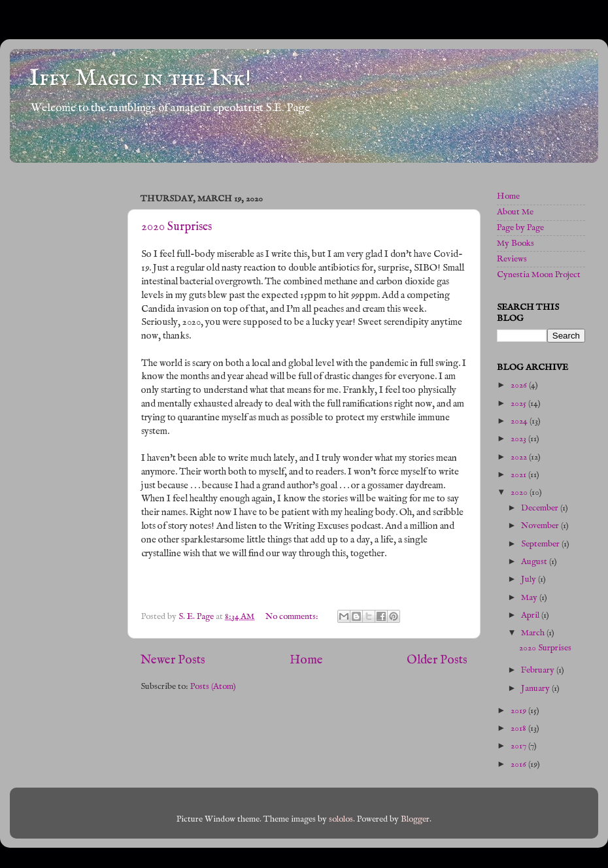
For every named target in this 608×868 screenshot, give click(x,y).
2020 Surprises (177, 227)
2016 (519, 764)
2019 (519, 711)
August (535, 562)
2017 (519, 746)
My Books (515, 243)
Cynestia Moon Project (539, 275)
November (541, 526)
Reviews (512, 259)
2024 (520, 421)
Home (306, 660)
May (530, 598)
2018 (519, 728)
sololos (341, 819)
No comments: (293, 617)
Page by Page (520, 228)
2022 (520, 457)
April (531, 615)
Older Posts (437, 660)
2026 (520, 385)
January (536, 689)
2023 (519, 439)
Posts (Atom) (213, 687)
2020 (520, 492)
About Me (515, 212)
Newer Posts (173, 660)
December (541, 508)
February (539, 670)
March (534, 633)
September (541, 544)
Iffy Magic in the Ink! (140, 78)
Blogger (415, 819)
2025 (519, 404)
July (530, 579)
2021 (519, 475)
